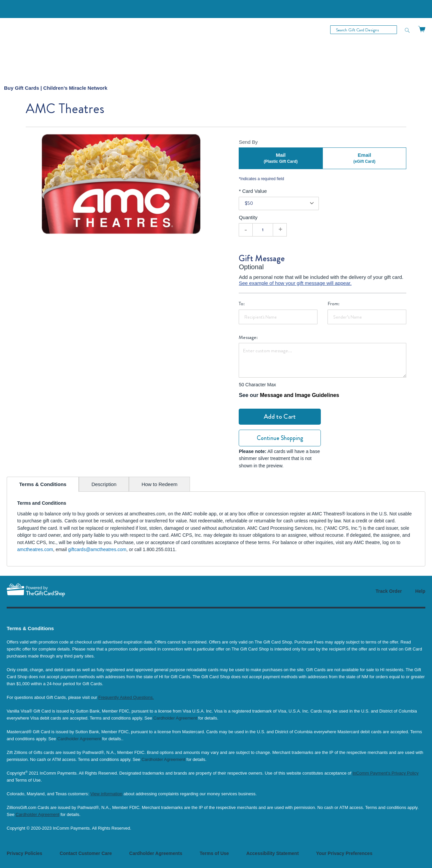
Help (420, 591)
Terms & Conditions (43, 484)
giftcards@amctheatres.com (97, 549)
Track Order (389, 591)
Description (104, 484)
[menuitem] (56, 88)
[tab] (43, 484)
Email (364, 158)
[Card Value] (279, 203)
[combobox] (364, 30)
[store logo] (41, 48)
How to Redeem (160, 484)
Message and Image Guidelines (300, 395)
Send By (248, 142)
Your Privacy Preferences (344, 853)
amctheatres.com (35, 549)
